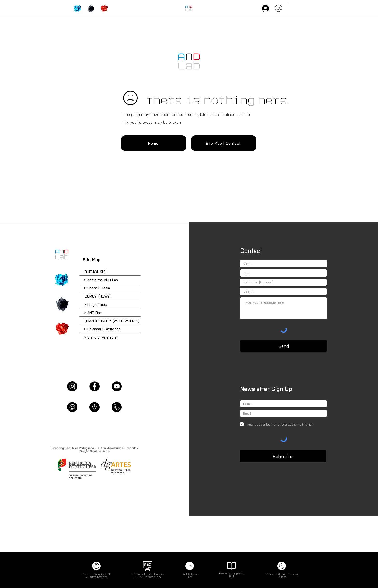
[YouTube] (117, 386)
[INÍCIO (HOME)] (189, 62)
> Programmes (95, 304)
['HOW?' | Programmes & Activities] (91, 8)
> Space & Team (97, 288)
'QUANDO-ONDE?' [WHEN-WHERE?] (112, 321)
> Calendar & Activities (102, 329)
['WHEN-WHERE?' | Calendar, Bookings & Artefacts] (104, 8)
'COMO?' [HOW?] (97, 296)
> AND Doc (93, 312)
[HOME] (189, 8)
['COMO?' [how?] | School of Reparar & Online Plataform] (62, 304)
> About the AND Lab (101, 280)
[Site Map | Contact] (224, 143)
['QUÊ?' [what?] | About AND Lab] (62, 280)
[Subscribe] (283, 456)
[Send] (283, 346)
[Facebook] (94, 386)
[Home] (154, 143)
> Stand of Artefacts (100, 337)
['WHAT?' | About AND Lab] (78, 8)
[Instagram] (72, 386)
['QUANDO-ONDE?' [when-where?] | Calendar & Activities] (62, 328)
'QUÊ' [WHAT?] (95, 271)
